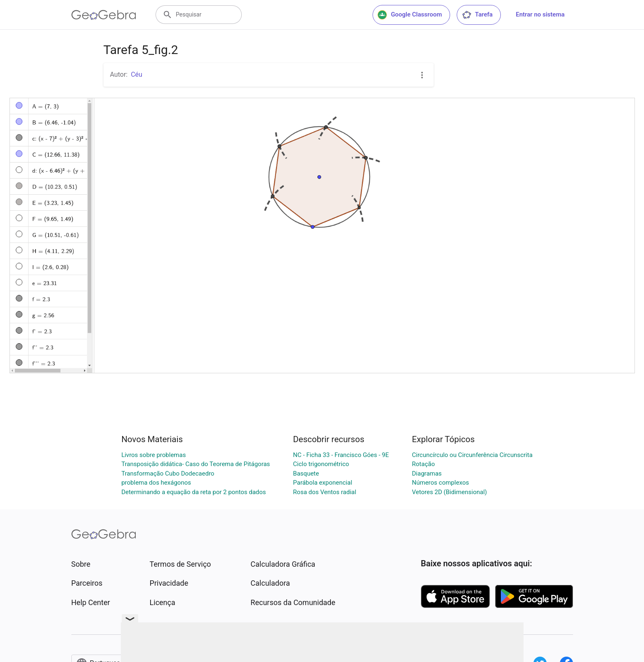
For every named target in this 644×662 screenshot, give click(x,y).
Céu (137, 74)
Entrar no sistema (540, 14)
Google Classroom (410, 15)
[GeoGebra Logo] (104, 15)
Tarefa (477, 15)
